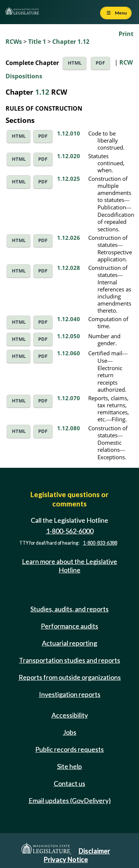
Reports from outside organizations (70, 677)
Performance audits (69, 626)
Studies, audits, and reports (69, 609)
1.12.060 (69, 353)
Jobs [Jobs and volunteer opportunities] (70, 732)
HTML (75, 63)
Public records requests (69, 749)
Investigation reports (70, 694)
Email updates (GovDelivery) (70, 800)
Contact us (69, 783)
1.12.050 (69, 336)
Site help (69, 766)
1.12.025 (69, 179)
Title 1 (37, 42)
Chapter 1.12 (71, 42)
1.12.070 (69, 398)
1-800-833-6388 (100, 543)
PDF (100, 63)
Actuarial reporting (69, 643)
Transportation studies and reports (69, 660)
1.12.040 (69, 319)
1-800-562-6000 (70, 531)
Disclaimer (94, 851)
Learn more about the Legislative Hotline (69, 566)
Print (126, 34)
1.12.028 (69, 268)
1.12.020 (69, 156)
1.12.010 (69, 133)
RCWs (14, 42)
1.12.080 (69, 428)
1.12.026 (69, 238)
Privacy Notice (66, 859)
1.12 (42, 92)
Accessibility (70, 715)
